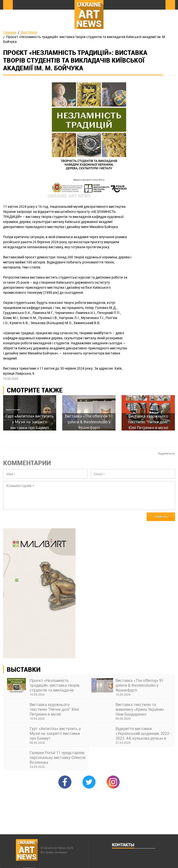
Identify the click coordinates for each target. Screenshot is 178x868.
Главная (10, 32)
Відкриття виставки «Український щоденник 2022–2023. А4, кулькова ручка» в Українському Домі (144, 733)
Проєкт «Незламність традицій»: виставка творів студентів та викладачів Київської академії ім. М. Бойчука (55, 685)
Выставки (29, 32)
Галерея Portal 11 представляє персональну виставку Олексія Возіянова (58, 757)
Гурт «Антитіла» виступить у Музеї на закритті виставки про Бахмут (55, 733)
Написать (161, 516)
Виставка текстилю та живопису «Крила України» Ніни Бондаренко (140, 709)
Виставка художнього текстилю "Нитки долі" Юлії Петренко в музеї (54, 709)
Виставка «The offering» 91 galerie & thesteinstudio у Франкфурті (140, 685)
